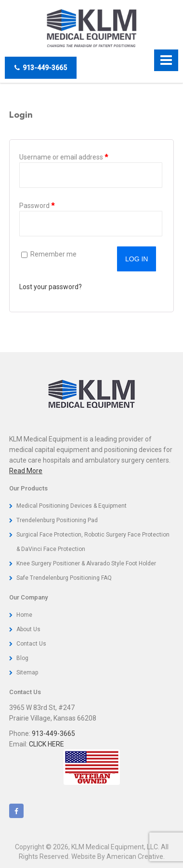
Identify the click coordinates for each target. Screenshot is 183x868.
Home (24, 615)
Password (50, 205)
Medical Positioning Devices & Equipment (72, 506)
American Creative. (136, 856)
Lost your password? (51, 287)
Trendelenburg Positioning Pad (57, 520)
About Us (28, 629)
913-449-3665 (41, 68)
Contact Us (31, 644)
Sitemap (27, 672)
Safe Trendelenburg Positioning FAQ (64, 578)
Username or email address (77, 156)
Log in (137, 259)
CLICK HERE (46, 744)
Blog (22, 658)
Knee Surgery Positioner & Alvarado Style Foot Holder (86, 563)
